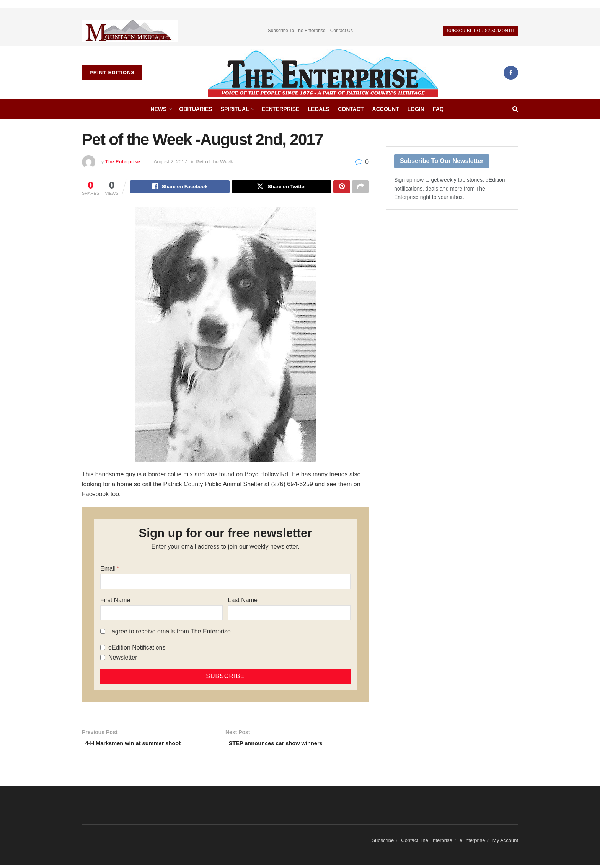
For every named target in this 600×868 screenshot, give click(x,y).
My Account (505, 843)
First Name (115, 601)
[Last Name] (289, 614)
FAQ (438, 109)
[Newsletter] (103, 659)
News (158, 109)
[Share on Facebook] (180, 187)
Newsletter (123, 659)
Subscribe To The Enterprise (297, 31)
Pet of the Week (214, 162)
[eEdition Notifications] (103, 649)
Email (108, 570)
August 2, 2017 (170, 162)
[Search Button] (515, 109)
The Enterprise (123, 162)
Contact (351, 109)
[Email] (225, 583)
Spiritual (235, 109)
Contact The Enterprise (426, 843)
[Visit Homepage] (323, 73)
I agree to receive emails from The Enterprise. (170, 633)
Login (416, 109)
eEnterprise (281, 109)
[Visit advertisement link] (130, 31)
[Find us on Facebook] (511, 73)
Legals (319, 109)
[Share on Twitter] (281, 187)
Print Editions (112, 72)
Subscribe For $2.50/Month (481, 31)
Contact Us (342, 31)
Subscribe (383, 843)
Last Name (243, 601)
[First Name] (161, 614)
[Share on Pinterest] (342, 187)
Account (386, 109)
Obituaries (196, 109)
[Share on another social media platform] (360, 187)
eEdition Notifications (137, 649)
